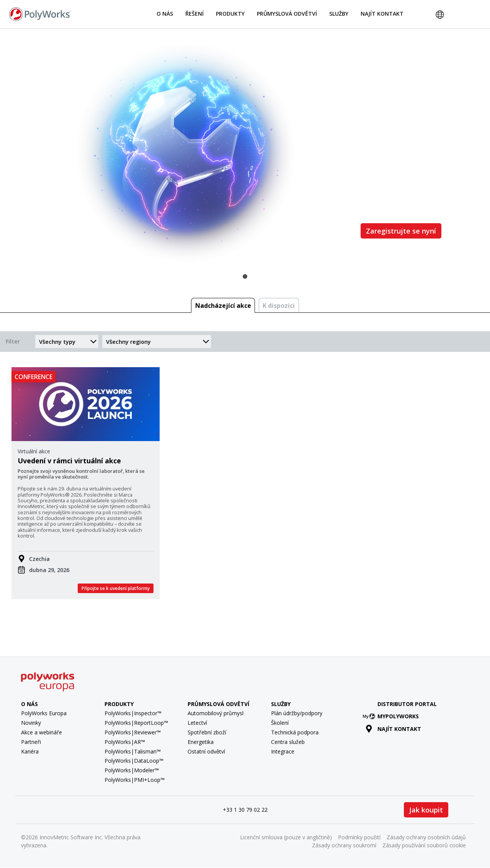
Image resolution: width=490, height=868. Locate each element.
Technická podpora (295, 732)
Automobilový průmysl (216, 713)
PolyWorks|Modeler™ (132, 770)
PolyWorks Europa (44, 713)
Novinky (31, 723)
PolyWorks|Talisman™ (133, 751)
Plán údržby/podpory (297, 713)
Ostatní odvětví (206, 751)
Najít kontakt (382, 14)
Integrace (283, 751)
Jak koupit (426, 810)
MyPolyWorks (392, 716)
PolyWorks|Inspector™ (133, 713)
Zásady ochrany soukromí (344, 845)
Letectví (197, 723)
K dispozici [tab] (279, 306)
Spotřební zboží (207, 732)
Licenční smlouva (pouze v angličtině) (286, 837)
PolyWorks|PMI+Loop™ (135, 780)
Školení (280, 723)
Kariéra (30, 751)
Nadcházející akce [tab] (223, 306)
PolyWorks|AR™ (125, 742)
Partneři (31, 742)
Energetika (201, 742)
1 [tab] (245, 276)
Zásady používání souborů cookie (424, 845)
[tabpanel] (245, 153)
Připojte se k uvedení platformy (116, 588)
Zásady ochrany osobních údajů (426, 837)
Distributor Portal (407, 704)
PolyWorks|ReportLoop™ (136, 723)
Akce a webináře (42, 732)
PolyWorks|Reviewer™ (133, 732)
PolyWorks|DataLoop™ (134, 761)
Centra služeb (288, 742)
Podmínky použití (359, 837)
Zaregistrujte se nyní (401, 231)
